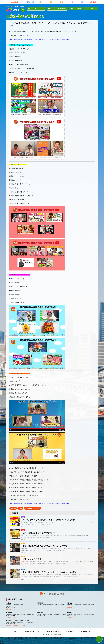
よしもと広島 (11, 617)
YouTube (13, 508)
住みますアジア (72, 631)
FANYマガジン (18, 631)
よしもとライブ (40, 631)
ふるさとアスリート (60, 631)
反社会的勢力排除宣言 (84, 631)
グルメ (20, 508)
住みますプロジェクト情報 (58, 9)
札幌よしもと (11, 609)
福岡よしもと (72, 617)
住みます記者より (91, 9)
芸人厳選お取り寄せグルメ (33, 508)
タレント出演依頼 (29, 631)
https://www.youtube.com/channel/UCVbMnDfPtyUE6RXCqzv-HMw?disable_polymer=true (39, 39)
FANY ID (50, 631)
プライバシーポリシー (90, 639)
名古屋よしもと (73, 608)
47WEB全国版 (14, 2)
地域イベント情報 (76, 9)
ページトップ (99, 639)
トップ (37, 9)
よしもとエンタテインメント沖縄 (16, 625)
